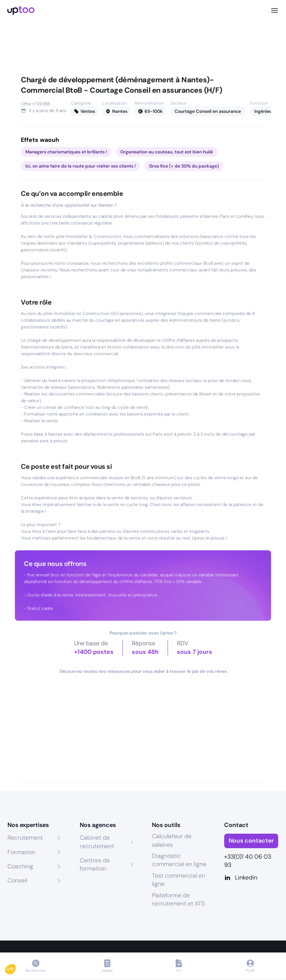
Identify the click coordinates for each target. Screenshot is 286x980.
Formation (21, 852)
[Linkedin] (251, 878)
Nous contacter (251, 841)
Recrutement (25, 838)
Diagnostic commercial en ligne (179, 860)
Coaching (20, 866)
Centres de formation (95, 864)
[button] (16, 967)
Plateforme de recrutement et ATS (178, 899)
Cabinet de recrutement (97, 842)
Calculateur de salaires (172, 840)
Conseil (17, 880)
